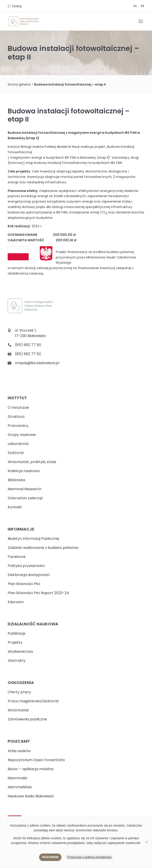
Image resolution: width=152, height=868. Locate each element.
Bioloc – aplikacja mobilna (31, 769)
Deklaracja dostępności (29, 575)
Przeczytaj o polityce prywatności (89, 857)
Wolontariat (18, 710)
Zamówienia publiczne (27, 719)
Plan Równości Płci (24, 584)
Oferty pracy (19, 692)
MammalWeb (20, 787)
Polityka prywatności (26, 566)
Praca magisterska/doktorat (33, 701)
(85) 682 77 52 (28, 354)
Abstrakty (17, 661)
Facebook (17, 557)
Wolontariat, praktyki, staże (32, 462)
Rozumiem (50, 857)
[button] (141, 24)
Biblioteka (16, 480)
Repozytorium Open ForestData (36, 760)
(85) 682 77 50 (28, 345)
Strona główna (19, 84)
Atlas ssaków (19, 751)
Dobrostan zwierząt (25, 498)
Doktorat (16, 453)
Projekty (15, 642)
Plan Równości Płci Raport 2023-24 (38, 593)
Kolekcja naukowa (24, 471)
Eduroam (16, 602)
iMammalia (17, 778)
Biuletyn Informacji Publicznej (33, 539)
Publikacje (17, 633)
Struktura (16, 417)
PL (143, 6)
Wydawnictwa (20, 652)
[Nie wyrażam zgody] (146, 842)
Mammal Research (25, 489)
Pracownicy (18, 426)
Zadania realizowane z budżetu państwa (43, 548)
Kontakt (15, 507)
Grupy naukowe (22, 435)
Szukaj (17, 6)
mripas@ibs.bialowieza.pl (37, 363)
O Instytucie (18, 408)
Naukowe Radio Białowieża (31, 796)
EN (135, 6)
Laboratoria (18, 444)
